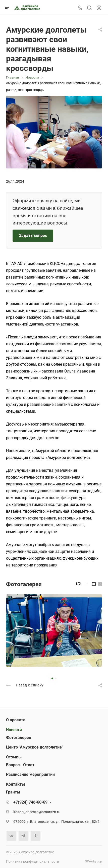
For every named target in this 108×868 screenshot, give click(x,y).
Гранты (13, 792)
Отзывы (14, 757)
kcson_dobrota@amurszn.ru (37, 812)
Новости (14, 730)
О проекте (16, 720)
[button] (52, 678)
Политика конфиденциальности (33, 861)
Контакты (15, 784)
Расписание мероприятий (30, 774)
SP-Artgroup (93, 861)
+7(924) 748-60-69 (30, 802)
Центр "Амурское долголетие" (35, 747)
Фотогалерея (19, 738)
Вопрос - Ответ (20, 765)
